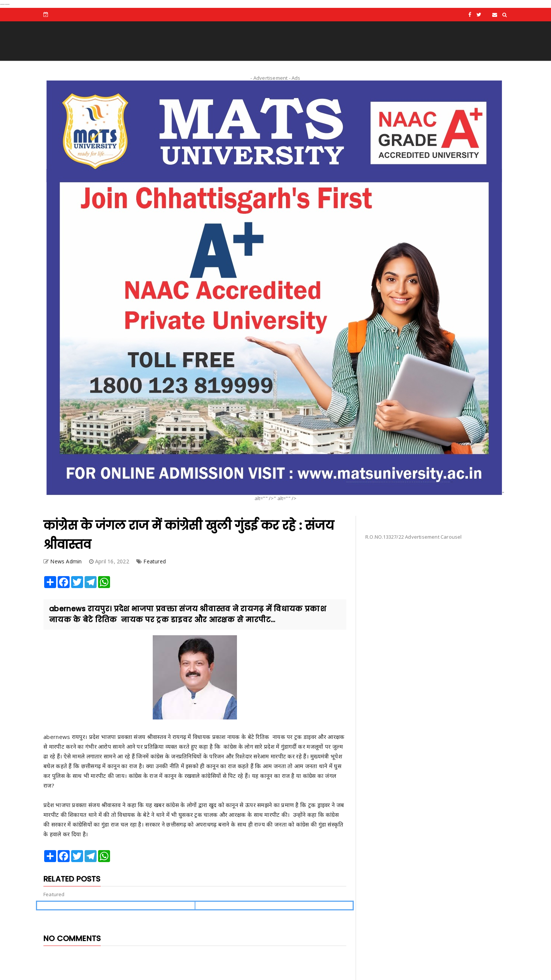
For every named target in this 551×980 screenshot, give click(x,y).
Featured (155, 561)
